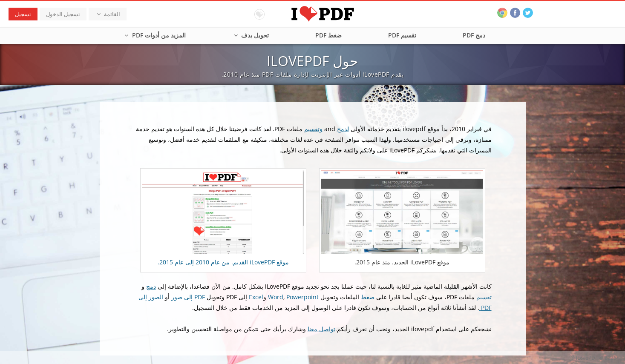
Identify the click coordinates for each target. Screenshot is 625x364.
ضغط (368, 297)
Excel (256, 297)
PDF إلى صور (187, 297)
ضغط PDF (328, 35)
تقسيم (484, 297)
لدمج (343, 129)
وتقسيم (313, 129)
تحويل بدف (251, 35)
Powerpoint (302, 297)
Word (276, 297)
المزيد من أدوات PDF (154, 35)
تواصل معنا (321, 329)
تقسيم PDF (402, 35)
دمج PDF (474, 35)
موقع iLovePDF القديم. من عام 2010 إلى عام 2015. (223, 262)
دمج (151, 286)
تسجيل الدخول (63, 14)
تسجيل (23, 14)
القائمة (108, 14)
